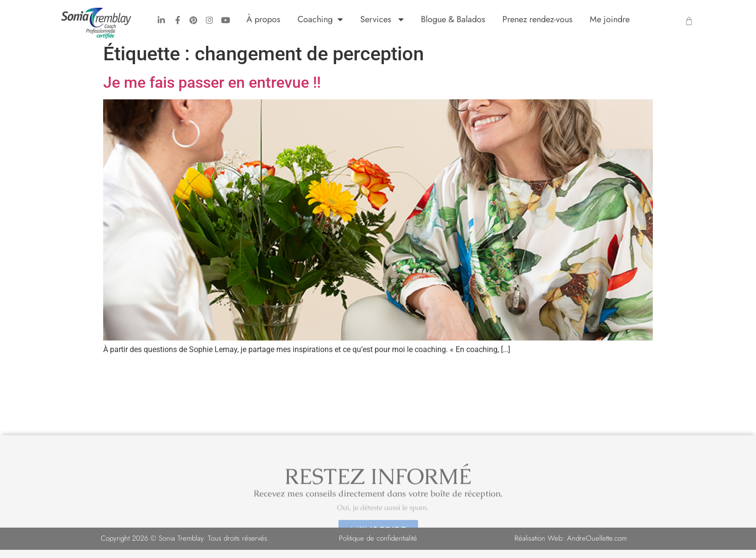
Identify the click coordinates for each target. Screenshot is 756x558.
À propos (263, 19)
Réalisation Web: (541, 546)
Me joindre (610, 19)
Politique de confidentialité (378, 546)
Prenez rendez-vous (537, 19)
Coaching (320, 19)
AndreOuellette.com (597, 546)
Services (382, 19)
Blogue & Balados (453, 19)
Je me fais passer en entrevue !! (212, 91)
